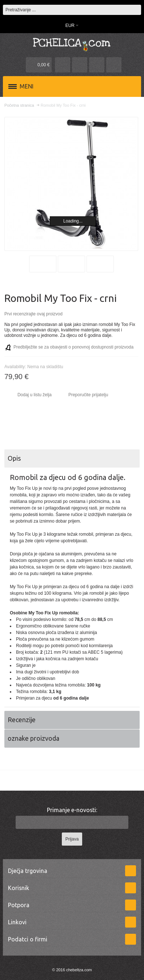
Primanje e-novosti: (72, 810)
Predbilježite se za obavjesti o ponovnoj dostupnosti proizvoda (73, 347)
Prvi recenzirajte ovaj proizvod (33, 314)
